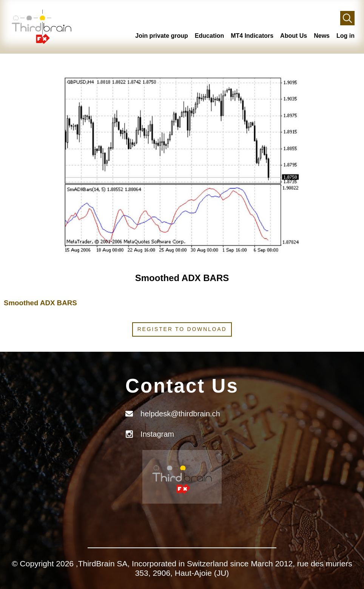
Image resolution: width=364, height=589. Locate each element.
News (322, 36)
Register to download (182, 329)
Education (209, 36)
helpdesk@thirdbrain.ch (180, 414)
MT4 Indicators (252, 36)
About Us (294, 36)
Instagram (157, 434)
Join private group (162, 36)
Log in (345, 36)
